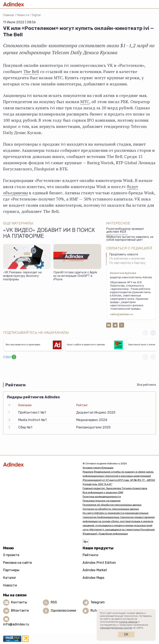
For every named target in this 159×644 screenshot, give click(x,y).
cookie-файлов (128, 622)
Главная (8, 15)
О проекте (11, 555)
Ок (126, 634)
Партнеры (11, 570)
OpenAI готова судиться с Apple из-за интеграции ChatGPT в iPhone (75, 276)
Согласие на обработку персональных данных (111, 509)
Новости (23, 15)
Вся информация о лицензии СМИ (103, 492)
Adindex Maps (93, 578)
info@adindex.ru (16, 624)
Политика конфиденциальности (102, 497)
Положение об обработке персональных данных (112, 505)
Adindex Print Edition (99, 563)
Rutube (96, 610)
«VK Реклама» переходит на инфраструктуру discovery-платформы (22, 276)
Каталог (10, 578)
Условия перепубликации (98, 468)
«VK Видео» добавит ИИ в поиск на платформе (49, 234)
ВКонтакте (20, 610)
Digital (36, 15)
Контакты (19, 602)
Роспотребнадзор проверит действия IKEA (125, 231)
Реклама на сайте (17, 563)
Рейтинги (90, 555)
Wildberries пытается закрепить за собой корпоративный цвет (130, 239)
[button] (153, 333)
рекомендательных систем (116, 628)
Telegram (98, 602)
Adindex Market (95, 570)
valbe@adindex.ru (122, 315)
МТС (85, 102)
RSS (54, 602)
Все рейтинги (146, 385)
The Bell (31, 71)
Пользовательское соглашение (102, 501)
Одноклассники (63, 610)
